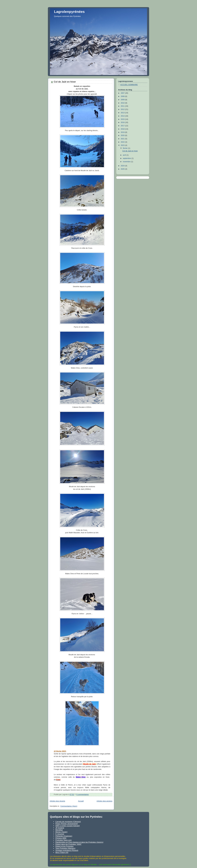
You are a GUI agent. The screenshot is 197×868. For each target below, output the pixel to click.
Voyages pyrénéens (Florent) (67, 850)
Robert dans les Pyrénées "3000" (68, 844)
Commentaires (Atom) (69, 806)
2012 (123, 109)
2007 (123, 93)
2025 (123, 169)
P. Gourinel (60, 834)
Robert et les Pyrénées (64, 846)
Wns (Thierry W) (62, 852)
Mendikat (59, 830)
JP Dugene (60, 828)
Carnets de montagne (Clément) (68, 822)
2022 (123, 142)
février (126, 148)
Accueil (81, 801)
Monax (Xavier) (61, 832)
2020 (123, 135)
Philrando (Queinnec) (64, 836)
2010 (123, 103)
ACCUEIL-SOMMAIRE (129, 85)
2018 (123, 129)
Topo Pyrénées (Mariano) (65, 848)
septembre (127, 158)
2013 (123, 113)
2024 (123, 166)
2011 (123, 106)
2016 (123, 122)
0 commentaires (83, 795)
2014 (123, 116)
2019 (123, 132)
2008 (123, 96)
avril (125, 155)
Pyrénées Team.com (63, 840)
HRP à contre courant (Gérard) (68, 826)
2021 (123, 139)
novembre (127, 162)
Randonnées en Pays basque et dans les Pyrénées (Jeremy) (79, 842)
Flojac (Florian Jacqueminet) (67, 824)
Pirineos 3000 (61, 838)
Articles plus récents (57, 801)
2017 (123, 126)
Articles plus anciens (104, 801)
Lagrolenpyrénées (69, 12)
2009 (123, 100)
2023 (123, 145)
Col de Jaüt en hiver (65, 82)
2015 (123, 119)
